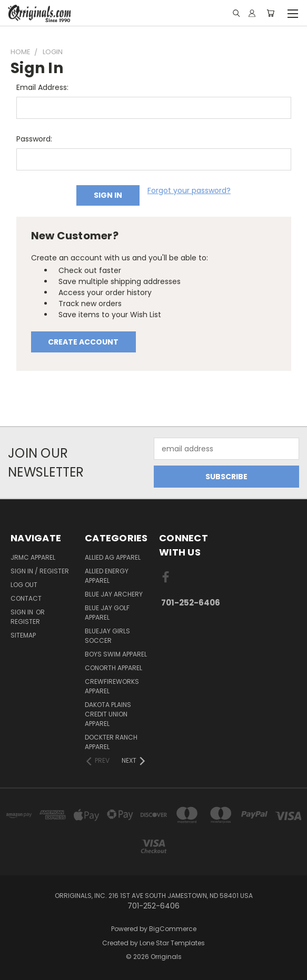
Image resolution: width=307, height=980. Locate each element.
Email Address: (42, 87)
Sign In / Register (40, 571)
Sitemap (23, 635)
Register (25, 622)
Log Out (24, 585)
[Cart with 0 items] (270, 13)
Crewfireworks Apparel (112, 686)
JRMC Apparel (33, 557)
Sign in (23, 612)
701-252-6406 (191, 603)
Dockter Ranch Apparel (111, 742)
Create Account (83, 342)
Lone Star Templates (172, 943)
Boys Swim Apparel (116, 654)
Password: (34, 139)
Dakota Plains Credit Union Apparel (108, 714)
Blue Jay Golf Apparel (107, 613)
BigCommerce (173, 929)
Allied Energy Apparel (107, 576)
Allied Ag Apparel (113, 557)
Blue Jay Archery (114, 594)
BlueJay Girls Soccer (107, 636)
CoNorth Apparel (113, 668)
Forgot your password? (189, 190)
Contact (26, 598)
